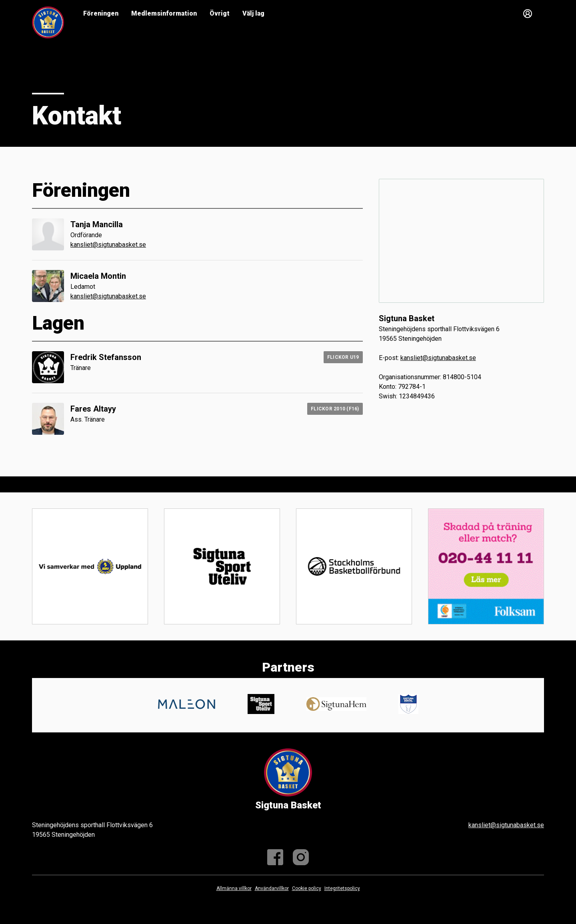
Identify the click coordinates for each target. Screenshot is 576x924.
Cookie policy (307, 888)
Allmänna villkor (234, 888)
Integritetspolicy (342, 888)
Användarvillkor (272, 888)
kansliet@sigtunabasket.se (108, 245)
